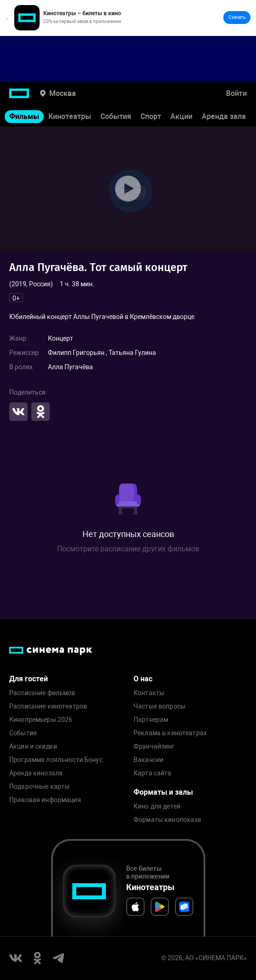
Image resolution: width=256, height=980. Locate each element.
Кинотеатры (70, 116)
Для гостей (29, 679)
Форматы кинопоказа (168, 820)
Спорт (151, 116)
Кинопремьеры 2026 (41, 720)
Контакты (149, 693)
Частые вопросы (160, 706)
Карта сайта (153, 773)
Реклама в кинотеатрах (170, 733)
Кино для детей (157, 806)
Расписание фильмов (42, 693)
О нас (143, 679)
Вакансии (148, 760)
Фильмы (24, 116)
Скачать (237, 17)
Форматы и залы (163, 792)
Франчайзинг (154, 747)
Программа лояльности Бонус (56, 760)
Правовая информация (45, 800)
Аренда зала (224, 116)
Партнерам (151, 720)
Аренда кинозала (36, 773)
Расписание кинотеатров (48, 706)
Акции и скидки (33, 747)
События (116, 116)
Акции (181, 116)
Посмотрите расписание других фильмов (128, 549)
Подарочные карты (39, 787)
